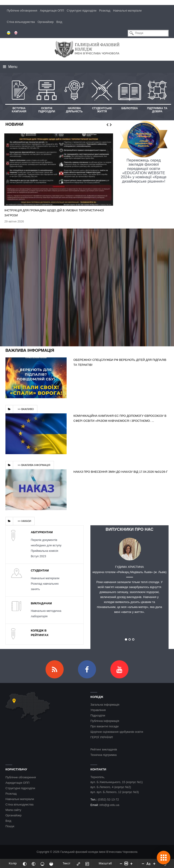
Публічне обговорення (22, 11)
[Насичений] (51, 863)
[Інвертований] (25, 863)
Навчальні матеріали (127, 11)
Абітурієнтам (42, 532)
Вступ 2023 (38, 556)
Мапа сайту (13, 810)
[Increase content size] (131, 863)
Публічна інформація (105, 721)
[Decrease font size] (143, 863)
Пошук (10, 826)
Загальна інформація (105, 705)
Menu (10, 67)
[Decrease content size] (121, 863)
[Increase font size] (154, 863)
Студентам (40, 570)
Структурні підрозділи (82, 11)
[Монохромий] (34, 863)
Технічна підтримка (104, 755)
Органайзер (46, 22)
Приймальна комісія (45, 551)
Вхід (59, 22)
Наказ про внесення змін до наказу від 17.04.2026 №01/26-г (121, 472)
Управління (98, 710)
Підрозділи (98, 716)
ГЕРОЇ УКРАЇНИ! (102, 737)
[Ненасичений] (42, 863)
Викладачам (41, 603)
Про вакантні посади (104, 727)
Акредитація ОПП (52, 11)
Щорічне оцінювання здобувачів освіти (117, 732)
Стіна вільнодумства (21, 22)
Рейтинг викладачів (104, 750)
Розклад (105, 11)
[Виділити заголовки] (87, 863)
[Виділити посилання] (78, 863)
